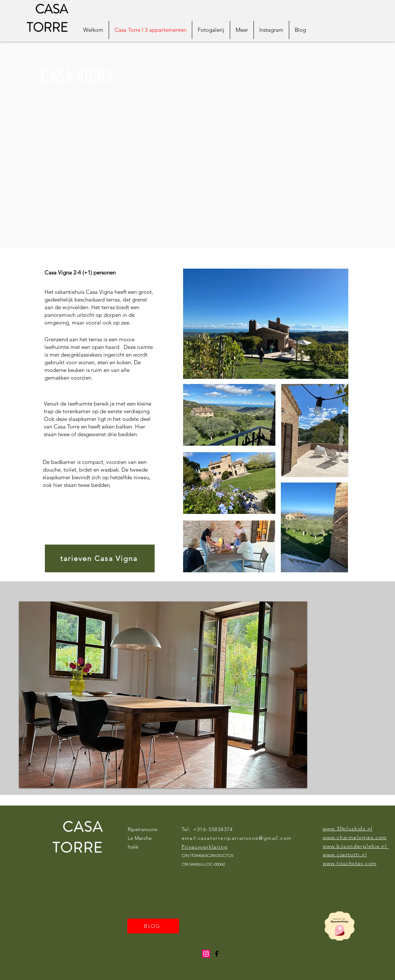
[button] (163, 695)
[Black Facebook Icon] (217, 954)
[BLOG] (153, 926)
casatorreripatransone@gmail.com (245, 838)
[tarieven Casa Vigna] (100, 558)
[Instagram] (206, 954)
